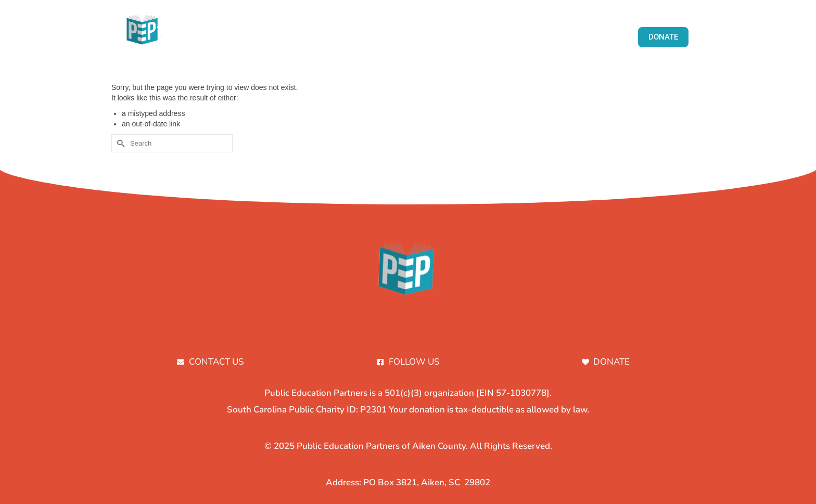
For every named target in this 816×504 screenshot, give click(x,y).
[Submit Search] (119, 143)
